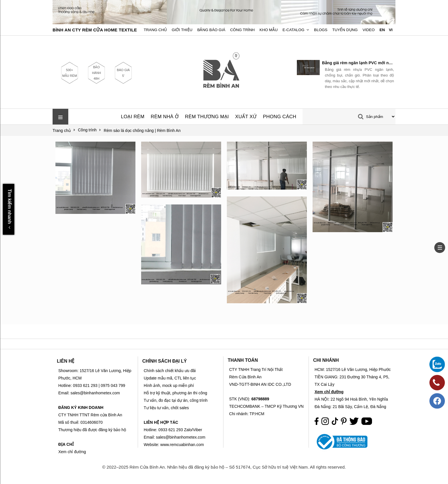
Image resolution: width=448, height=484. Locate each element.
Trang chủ (155, 30)
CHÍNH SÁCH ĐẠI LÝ (165, 361)
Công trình (243, 30)
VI (391, 30)
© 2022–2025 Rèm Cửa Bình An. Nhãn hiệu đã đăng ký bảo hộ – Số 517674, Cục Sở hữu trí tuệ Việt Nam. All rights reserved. (224, 467)
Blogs (321, 30)
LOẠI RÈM (133, 117)
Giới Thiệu (182, 30)
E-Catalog (294, 30)
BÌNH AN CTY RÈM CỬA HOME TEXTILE (95, 30)
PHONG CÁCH (280, 117)
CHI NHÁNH (326, 360)
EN (382, 30)
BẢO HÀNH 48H (96, 73)
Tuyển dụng (345, 30)
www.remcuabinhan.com (182, 445)
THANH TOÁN (243, 360)
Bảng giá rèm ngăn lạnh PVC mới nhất (358, 63)
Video (369, 30)
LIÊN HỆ (66, 361)
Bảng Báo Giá (211, 30)
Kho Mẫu (268, 30)
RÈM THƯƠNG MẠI (207, 117)
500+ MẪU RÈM (70, 73)
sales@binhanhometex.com (181, 437)
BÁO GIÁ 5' (123, 73)
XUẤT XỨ (246, 117)
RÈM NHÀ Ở (165, 117)
